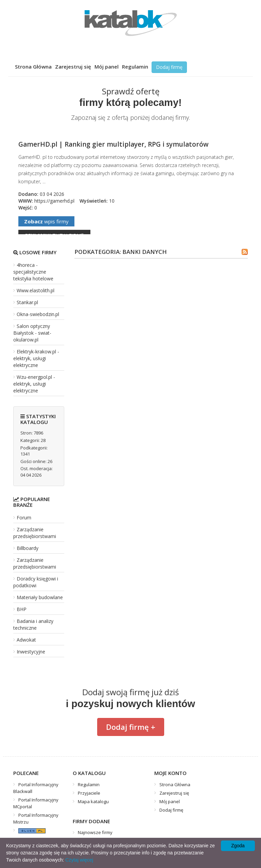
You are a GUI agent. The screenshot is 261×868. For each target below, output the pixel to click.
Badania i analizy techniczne (33, 624)
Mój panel (107, 67)
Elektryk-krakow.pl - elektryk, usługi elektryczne (36, 358)
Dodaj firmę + (131, 727)
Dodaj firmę (169, 67)
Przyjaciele (89, 793)
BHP (22, 609)
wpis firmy (46, 221)
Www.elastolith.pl (36, 290)
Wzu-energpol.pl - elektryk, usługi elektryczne (34, 384)
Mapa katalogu (93, 801)
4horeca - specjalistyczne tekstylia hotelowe (33, 272)
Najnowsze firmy (95, 832)
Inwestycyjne (31, 652)
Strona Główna (33, 67)
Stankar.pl (27, 302)
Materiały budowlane (40, 597)
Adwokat (26, 640)
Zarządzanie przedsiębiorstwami (35, 533)
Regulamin (135, 67)
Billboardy (28, 548)
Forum (24, 518)
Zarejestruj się (73, 67)
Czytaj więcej (79, 860)
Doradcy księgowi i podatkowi (36, 582)
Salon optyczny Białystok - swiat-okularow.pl (32, 333)
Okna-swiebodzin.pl (38, 314)
